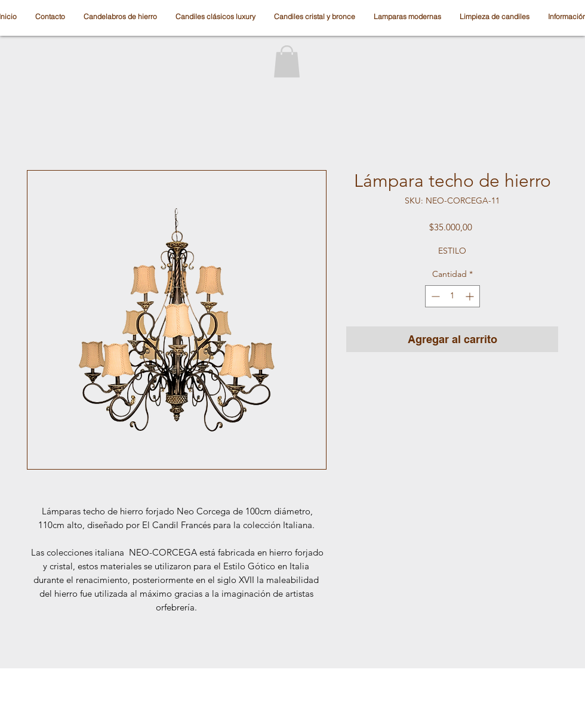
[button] (287, 61)
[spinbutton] (452, 296)
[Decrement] (434, 296)
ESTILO (452, 251)
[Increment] (471, 296)
